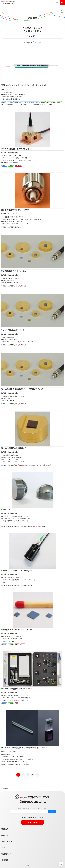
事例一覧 (5, 835)
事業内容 (5, 829)
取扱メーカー (7, 841)
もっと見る (32, 36)
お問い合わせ (33, 822)
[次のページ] (47, 775)
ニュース (5, 848)
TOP (2, 788)
